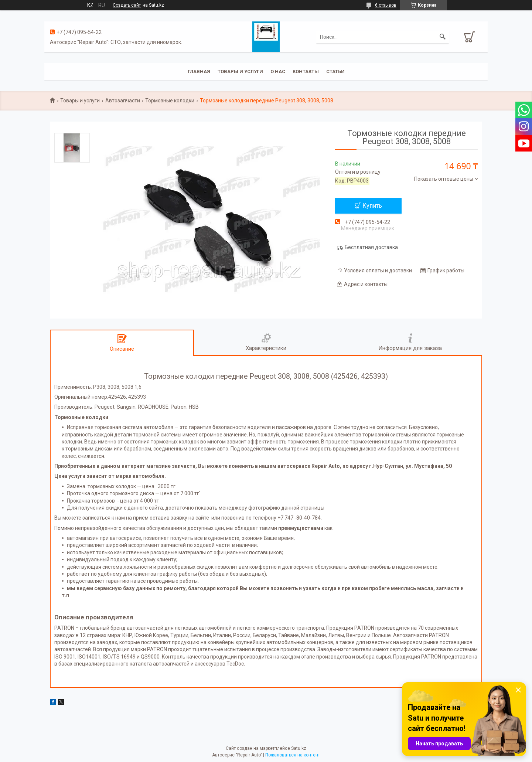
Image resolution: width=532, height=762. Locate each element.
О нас (278, 72)
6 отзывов (386, 5)
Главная (199, 72)
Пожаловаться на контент (293, 755)
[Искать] (443, 37)
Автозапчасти (123, 101)
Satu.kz (299, 748)
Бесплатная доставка (371, 247)
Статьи (335, 72)
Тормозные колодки (170, 101)
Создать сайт (127, 5)
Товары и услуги (240, 72)
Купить (372, 206)
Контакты (306, 72)
